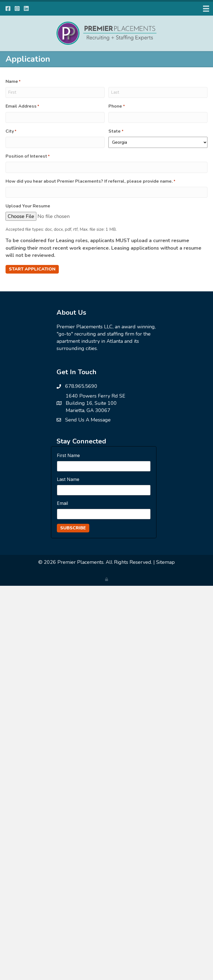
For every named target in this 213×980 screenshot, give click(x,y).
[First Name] (104, 466)
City (11, 131)
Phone (116, 106)
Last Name (68, 479)
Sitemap (165, 562)
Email (62, 503)
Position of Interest (28, 156)
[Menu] (206, 9)
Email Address (22, 106)
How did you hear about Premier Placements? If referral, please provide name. (90, 181)
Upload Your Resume (28, 206)
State (116, 131)
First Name (68, 455)
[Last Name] (104, 490)
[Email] (104, 514)
